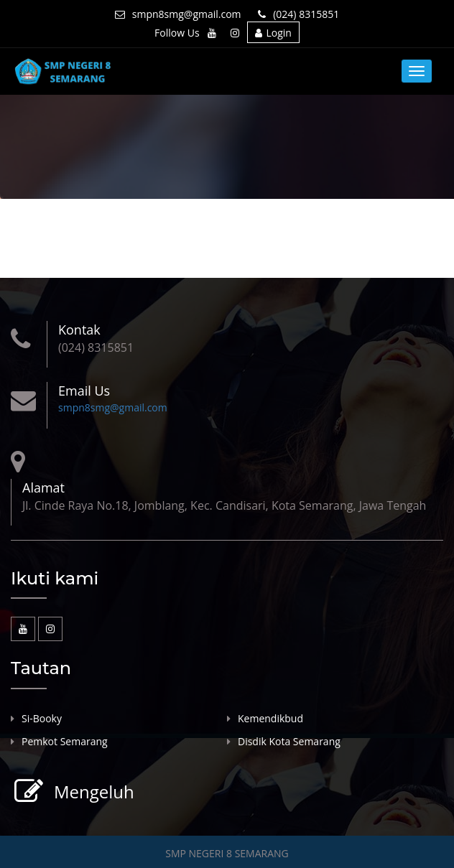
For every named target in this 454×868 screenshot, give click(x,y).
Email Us (84, 391)
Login (273, 33)
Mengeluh (92, 792)
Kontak (79, 330)
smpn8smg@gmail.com (178, 14)
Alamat (43, 487)
